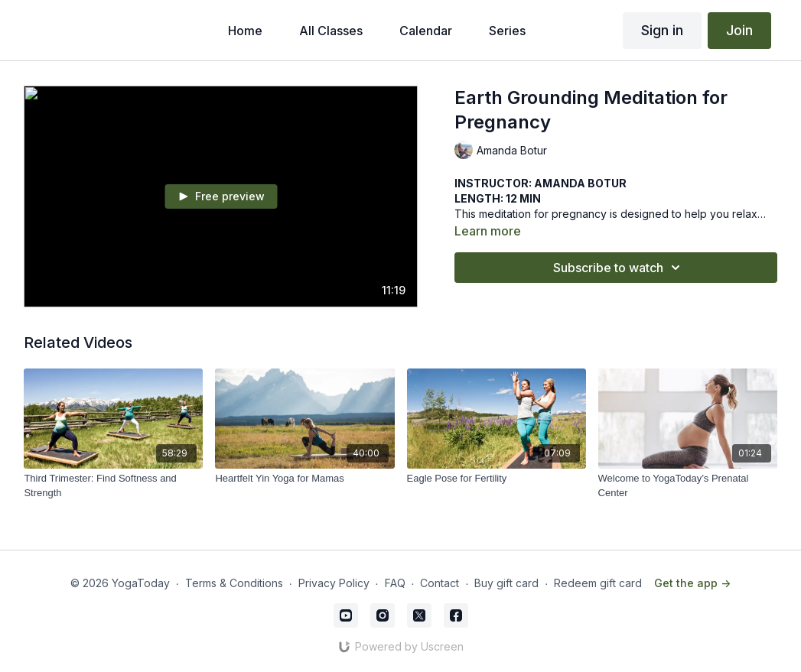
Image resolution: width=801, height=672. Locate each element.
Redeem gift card (598, 583)
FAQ (395, 583)
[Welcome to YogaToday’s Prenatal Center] (688, 486)
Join (739, 30)
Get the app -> (692, 583)
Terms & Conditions (234, 583)
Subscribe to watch (619, 268)
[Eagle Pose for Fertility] (497, 479)
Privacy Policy (334, 583)
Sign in (662, 30)
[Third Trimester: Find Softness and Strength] (113, 486)
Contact (440, 583)
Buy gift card (506, 583)
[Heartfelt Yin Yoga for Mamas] (304, 479)
